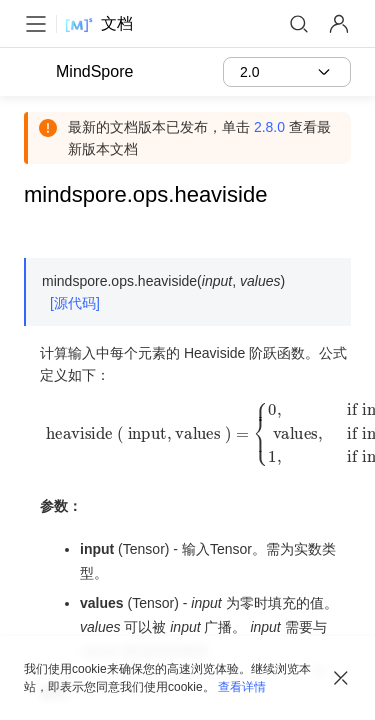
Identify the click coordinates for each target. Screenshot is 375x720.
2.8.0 (269, 127)
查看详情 (242, 687)
